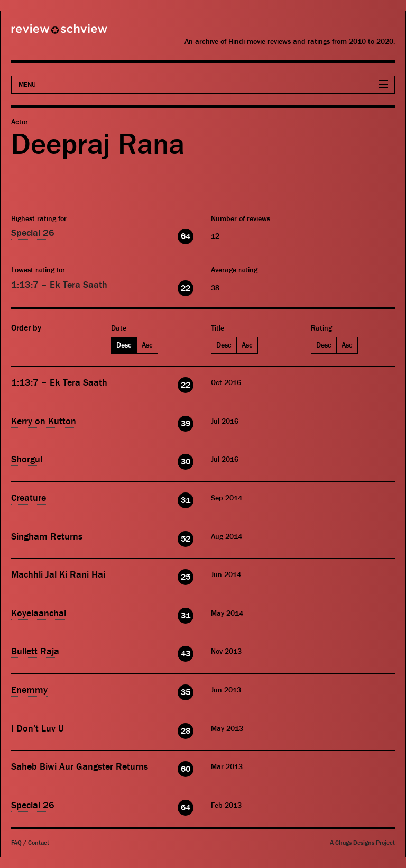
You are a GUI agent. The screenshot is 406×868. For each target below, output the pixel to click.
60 (186, 769)
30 (186, 462)
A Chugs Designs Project (362, 843)
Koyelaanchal (39, 613)
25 (186, 577)
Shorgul (27, 459)
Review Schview (41, 33)
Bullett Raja (35, 651)
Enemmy (29, 690)
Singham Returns (47, 537)
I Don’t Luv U (38, 729)
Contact (39, 843)
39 (186, 424)
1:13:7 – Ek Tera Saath (59, 285)
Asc (147, 345)
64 (186, 236)
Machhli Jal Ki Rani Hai (58, 575)
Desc (124, 345)
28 (186, 731)
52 (186, 539)
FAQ (16, 843)
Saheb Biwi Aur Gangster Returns (80, 767)
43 (186, 654)
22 (186, 288)
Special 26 (33, 233)
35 (186, 692)
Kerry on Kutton (44, 421)
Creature (29, 498)
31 (186, 500)
